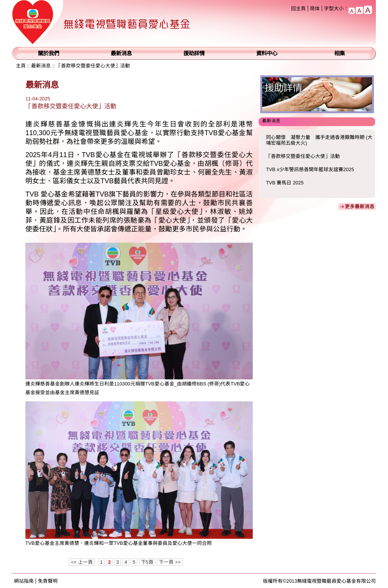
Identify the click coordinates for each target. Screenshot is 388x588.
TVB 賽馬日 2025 (285, 183)
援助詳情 (194, 53)
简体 (315, 9)
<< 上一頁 (82, 562)
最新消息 (121, 53)
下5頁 (147, 562)
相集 (339, 53)
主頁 (21, 66)
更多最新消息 (360, 207)
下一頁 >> (170, 562)
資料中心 (267, 53)
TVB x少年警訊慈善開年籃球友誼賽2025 (310, 169)
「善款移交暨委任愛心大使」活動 (93, 66)
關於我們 (48, 53)
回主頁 (298, 9)
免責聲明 (48, 581)
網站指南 (24, 581)
